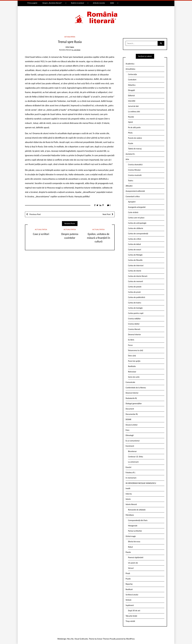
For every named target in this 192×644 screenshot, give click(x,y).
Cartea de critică (135, 239)
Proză (128, 573)
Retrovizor (132, 372)
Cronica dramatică (135, 165)
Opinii (130, 122)
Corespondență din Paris (138, 520)
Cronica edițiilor (134, 319)
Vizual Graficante (81, 639)
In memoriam (131, 478)
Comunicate (130, 382)
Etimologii (130, 435)
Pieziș (130, 133)
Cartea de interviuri (136, 265)
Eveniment (130, 446)
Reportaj (129, 584)
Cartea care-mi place (136, 218)
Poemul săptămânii (136, 557)
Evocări (129, 467)
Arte (127, 159)
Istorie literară (131, 504)
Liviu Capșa (70, 47)
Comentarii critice (133, 196)
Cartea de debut (135, 244)
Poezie (128, 552)
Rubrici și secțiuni (78, 3)
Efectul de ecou (134, 542)
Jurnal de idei (133, 106)
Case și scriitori (41, 234)
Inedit (128, 488)
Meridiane (130, 515)
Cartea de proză (134, 292)
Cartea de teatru (135, 303)
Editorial (131, 96)
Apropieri (132, 202)
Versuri (131, 568)
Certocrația (132, 74)
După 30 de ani (134, 611)
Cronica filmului (134, 170)
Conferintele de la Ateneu (136, 388)
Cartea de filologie (135, 255)
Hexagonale (133, 526)
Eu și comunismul (133, 441)
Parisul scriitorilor (135, 531)
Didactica (132, 85)
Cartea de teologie (135, 308)
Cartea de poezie (135, 287)
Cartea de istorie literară (138, 276)
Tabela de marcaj (135, 149)
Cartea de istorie (135, 271)
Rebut (130, 547)
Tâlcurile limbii (131, 616)
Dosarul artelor (132, 425)
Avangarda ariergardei (137, 207)
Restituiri (129, 589)
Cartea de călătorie (136, 228)
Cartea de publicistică (137, 297)
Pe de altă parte (134, 127)
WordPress (130, 639)
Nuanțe (131, 117)
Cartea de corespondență (138, 234)
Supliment (130, 605)
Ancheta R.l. (130, 154)
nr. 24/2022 (76, 50)
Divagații (132, 90)
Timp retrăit (130, 621)
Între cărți (132, 356)
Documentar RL (132, 414)
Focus (130, 345)
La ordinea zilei (134, 112)
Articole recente (99, 3)
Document (130, 409)
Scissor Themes (103, 639)
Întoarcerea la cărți (136, 350)
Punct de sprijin (134, 361)
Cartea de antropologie (137, 223)
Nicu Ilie (70, 639)
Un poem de (133, 563)
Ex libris (131, 340)
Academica (130, 64)
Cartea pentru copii (136, 313)
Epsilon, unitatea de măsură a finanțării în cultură (99, 238)
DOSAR (128, 419)
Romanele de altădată (137, 510)
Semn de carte (134, 377)
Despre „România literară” (52, 3)
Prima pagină (32, 3)
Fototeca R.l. (131, 473)
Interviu (129, 494)
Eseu (127, 430)
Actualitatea (70, 37)
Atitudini (129, 186)
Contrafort (132, 80)
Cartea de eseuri (135, 250)
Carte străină (133, 212)
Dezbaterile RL (131, 398)
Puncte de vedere (135, 138)
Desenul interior (134, 334)
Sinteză (128, 600)
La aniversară (133, 462)
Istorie (128, 499)
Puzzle (131, 143)
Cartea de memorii (135, 281)
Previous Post (35, 214)
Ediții (112, 3)
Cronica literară (134, 329)
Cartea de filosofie (135, 260)
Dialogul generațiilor (134, 403)
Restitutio (132, 366)
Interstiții (132, 101)
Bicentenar (132, 451)
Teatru (131, 181)
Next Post (107, 214)
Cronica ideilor (134, 324)
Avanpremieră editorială (135, 191)
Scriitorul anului (132, 595)
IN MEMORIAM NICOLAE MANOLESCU (141, 483)
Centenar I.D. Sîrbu (136, 457)
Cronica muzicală (135, 175)
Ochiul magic (131, 536)
